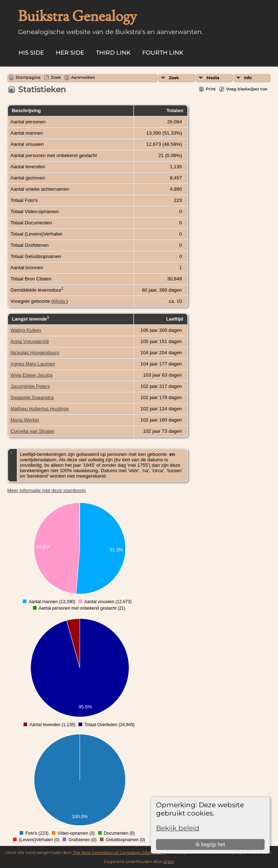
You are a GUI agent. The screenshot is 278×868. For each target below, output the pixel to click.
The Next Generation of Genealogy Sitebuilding (119, 852)
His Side (31, 53)
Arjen (169, 861)
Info (248, 78)
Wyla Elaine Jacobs (31, 375)
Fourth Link (163, 53)
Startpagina (28, 77)
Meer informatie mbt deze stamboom (47, 490)
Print (211, 89)
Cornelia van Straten (33, 431)
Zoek (174, 78)
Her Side (70, 53)
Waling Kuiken (26, 330)
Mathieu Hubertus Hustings (40, 409)
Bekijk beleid (178, 828)
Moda (60, 301)
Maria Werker (25, 420)
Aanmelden (83, 77)
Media (213, 78)
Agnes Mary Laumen (33, 364)
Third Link (113, 53)
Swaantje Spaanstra (32, 397)
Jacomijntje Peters (30, 386)
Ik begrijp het (210, 844)
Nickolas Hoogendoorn (35, 353)
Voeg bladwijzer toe (247, 89)
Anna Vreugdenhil (30, 341)
